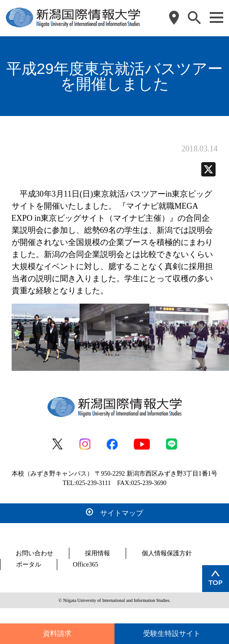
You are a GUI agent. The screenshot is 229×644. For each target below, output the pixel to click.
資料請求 (57, 633)
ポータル (29, 565)
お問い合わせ (34, 553)
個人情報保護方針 (167, 553)
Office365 (86, 565)
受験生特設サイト (172, 633)
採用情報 (98, 553)
